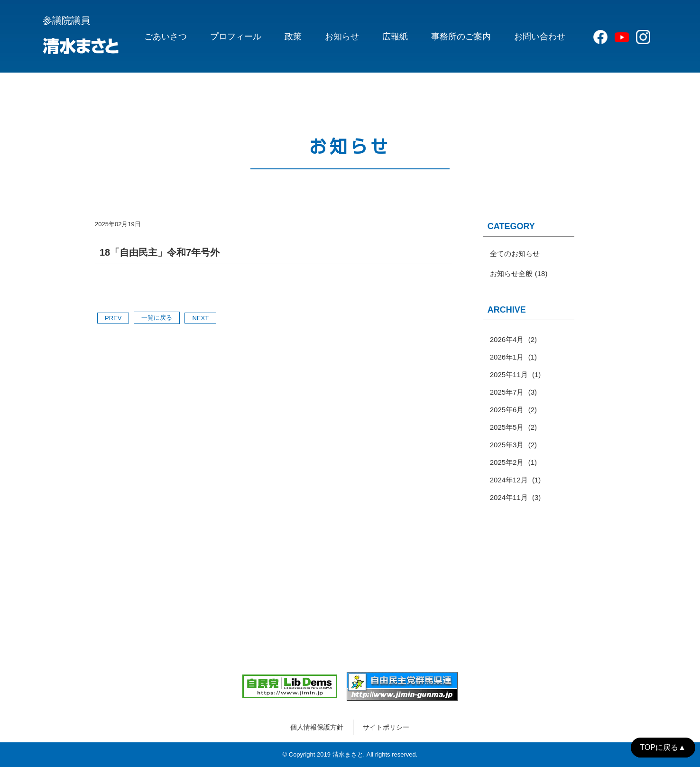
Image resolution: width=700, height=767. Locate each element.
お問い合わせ (540, 37)
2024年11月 (509, 497)
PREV (113, 318)
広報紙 (395, 37)
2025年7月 (507, 392)
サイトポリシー (386, 727)
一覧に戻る (157, 318)
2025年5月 (507, 427)
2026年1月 (507, 357)
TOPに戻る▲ (663, 747)
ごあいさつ (166, 37)
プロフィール (236, 37)
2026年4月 (507, 339)
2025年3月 (507, 445)
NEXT (200, 318)
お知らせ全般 (511, 273)
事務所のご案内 (461, 37)
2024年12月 (509, 480)
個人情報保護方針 (317, 727)
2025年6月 (507, 410)
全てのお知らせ (515, 254)
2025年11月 (509, 374)
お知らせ (342, 37)
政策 (293, 37)
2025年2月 (507, 462)
